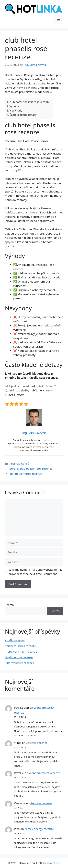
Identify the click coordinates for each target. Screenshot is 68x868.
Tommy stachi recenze (19, 663)
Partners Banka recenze (20, 646)
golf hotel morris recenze (26, 474)
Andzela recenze (37, 743)
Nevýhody (16, 111)
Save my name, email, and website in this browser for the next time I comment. (35, 572)
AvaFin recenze (15, 640)
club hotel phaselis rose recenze (30, 102)
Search (9, 605)
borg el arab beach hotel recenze (31, 469)
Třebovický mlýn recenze (21, 651)
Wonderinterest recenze (45, 773)
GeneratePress (52, 863)
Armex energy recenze (39, 829)
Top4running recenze (19, 657)
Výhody (14, 106)
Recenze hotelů (19, 464)
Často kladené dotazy (23, 115)
